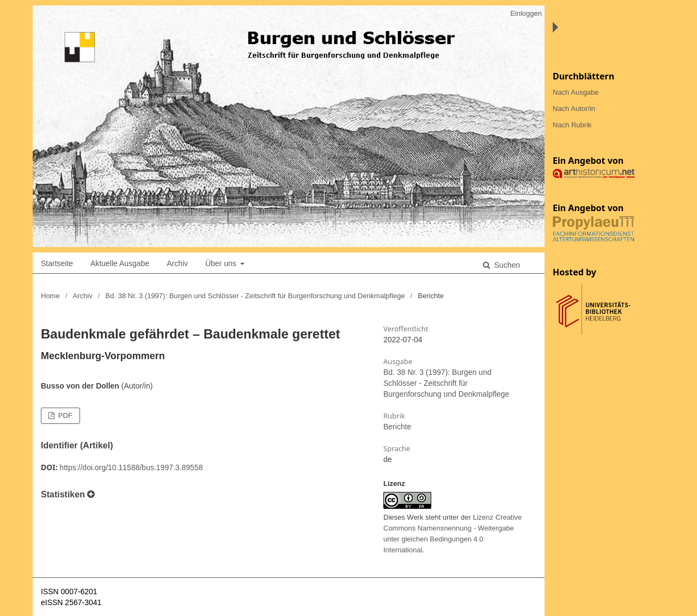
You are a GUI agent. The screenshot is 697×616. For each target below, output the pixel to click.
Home (50, 296)
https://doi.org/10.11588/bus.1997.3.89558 (131, 467)
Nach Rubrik (572, 125)
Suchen (506, 265)
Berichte (397, 427)
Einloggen (526, 13)
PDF (64, 415)
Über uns (222, 263)
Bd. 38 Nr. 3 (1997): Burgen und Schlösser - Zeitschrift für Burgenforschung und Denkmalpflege (255, 296)
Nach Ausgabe (576, 92)
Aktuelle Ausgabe (120, 263)
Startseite (57, 263)
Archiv (177, 263)
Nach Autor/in (574, 109)
